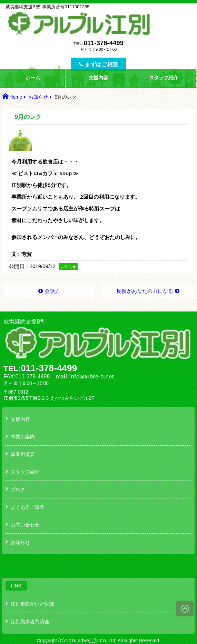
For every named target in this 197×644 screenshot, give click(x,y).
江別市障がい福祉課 (32, 604)
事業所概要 (23, 454)
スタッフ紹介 (164, 78)
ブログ (18, 489)
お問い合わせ (25, 525)
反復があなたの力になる (145, 291)
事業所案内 (23, 437)
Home (16, 97)
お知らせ (38, 97)
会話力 (52, 291)
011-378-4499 (104, 43)
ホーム (33, 78)
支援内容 (98, 78)
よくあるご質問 (28, 507)
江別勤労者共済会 (30, 622)
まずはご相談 (98, 64)
